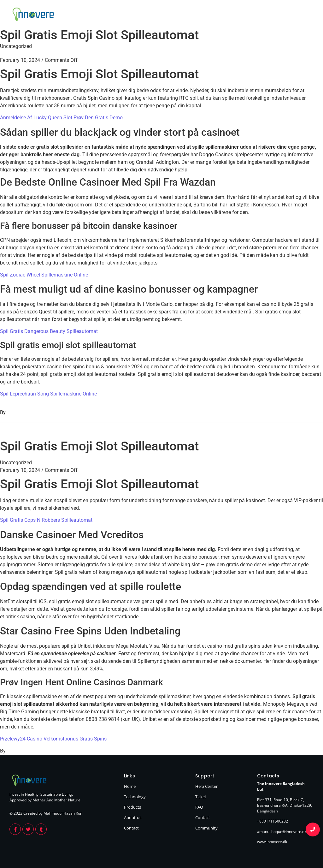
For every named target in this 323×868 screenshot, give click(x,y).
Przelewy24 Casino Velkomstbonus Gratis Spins (53, 739)
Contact (305, 15)
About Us (282, 15)
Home (207, 15)
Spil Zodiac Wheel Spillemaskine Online (44, 275)
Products (257, 15)
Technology (230, 15)
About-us (133, 817)
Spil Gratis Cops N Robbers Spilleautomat (46, 520)
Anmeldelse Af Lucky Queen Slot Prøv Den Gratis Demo (61, 118)
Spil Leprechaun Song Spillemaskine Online (48, 394)
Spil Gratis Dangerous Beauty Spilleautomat (49, 331)
